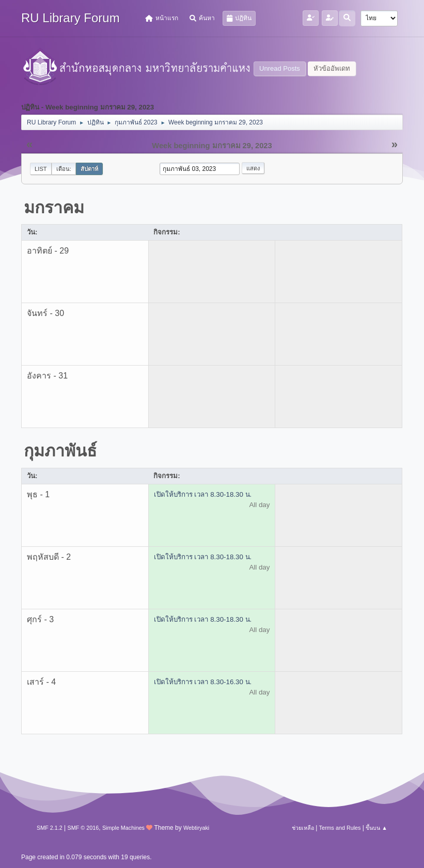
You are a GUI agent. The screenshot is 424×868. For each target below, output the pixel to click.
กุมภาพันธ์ (60, 451)
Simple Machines (123, 828)
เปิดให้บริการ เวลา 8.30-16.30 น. (203, 682)
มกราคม (54, 208)
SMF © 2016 (83, 828)
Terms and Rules (340, 828)
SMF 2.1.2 (50, 828)
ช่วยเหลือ (303, 828)
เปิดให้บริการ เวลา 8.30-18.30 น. (203, 494)
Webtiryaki (196, 828)
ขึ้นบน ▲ (376, 828)
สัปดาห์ (89, 169)
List (41, 169)
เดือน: (64, 169)
